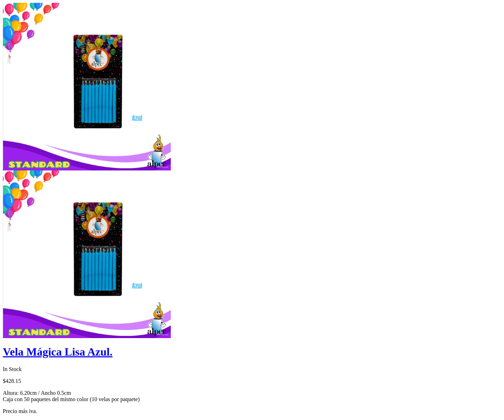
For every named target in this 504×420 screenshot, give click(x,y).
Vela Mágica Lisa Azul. (58, 352)
